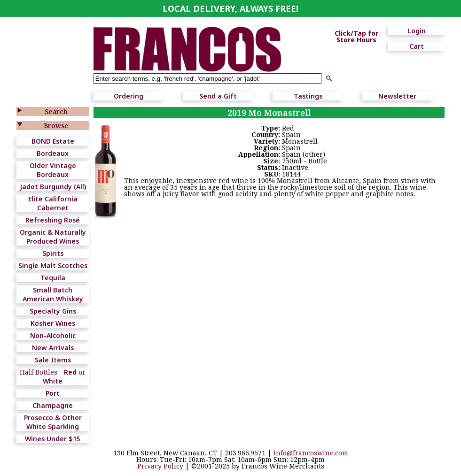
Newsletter (397, 96)
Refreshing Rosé (53, 220)
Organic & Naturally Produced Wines (53, 237)
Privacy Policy (160, 466)
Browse (56, 126)
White (53, 381)
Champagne (53, 405)
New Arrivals (53, 348)
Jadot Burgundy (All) (53, 187)
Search (56, 111)
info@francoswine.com (311, 453)
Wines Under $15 (53, 439)
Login (417, 31)
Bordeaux (53, 153)
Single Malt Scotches (53, 265)
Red (70, 372)
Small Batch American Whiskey (53, 294)
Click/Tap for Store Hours (356, 37)
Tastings (308, 96)
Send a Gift (218, 96)
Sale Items (53, 360)
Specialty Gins (53, 311)
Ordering (129, 96)
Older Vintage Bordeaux (53, 170)
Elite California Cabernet (53, 203)
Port (53, 393)
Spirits (53, 253)
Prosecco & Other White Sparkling (53, 422)
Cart (417, 46)
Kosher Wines (53, 323)
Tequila (53, 278)
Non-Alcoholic (53, 335)
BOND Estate (53, 141)
